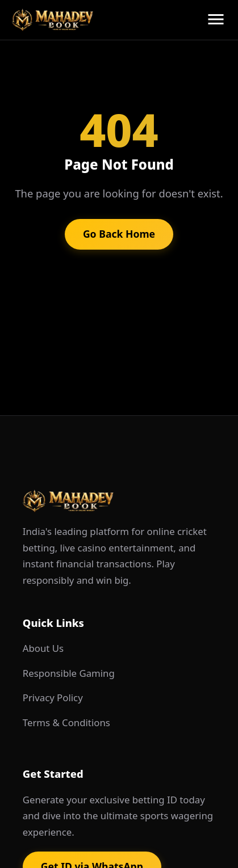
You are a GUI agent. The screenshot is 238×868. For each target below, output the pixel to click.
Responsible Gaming (69, 673)
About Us (43, 648)
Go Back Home (119, 234)
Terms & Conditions (66, 722)
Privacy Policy (53, 698)
